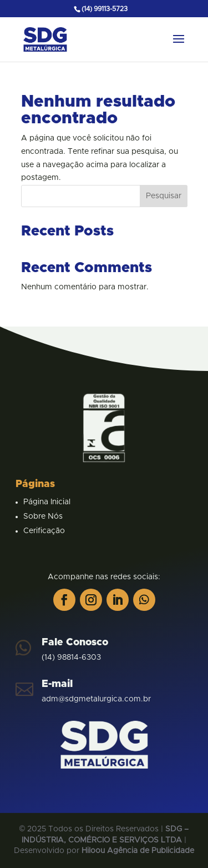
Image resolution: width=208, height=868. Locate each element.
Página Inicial (47, 502)
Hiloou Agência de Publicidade (138, 851)
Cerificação (44, 531)
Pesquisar (164, 196)
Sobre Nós (43, 516)
